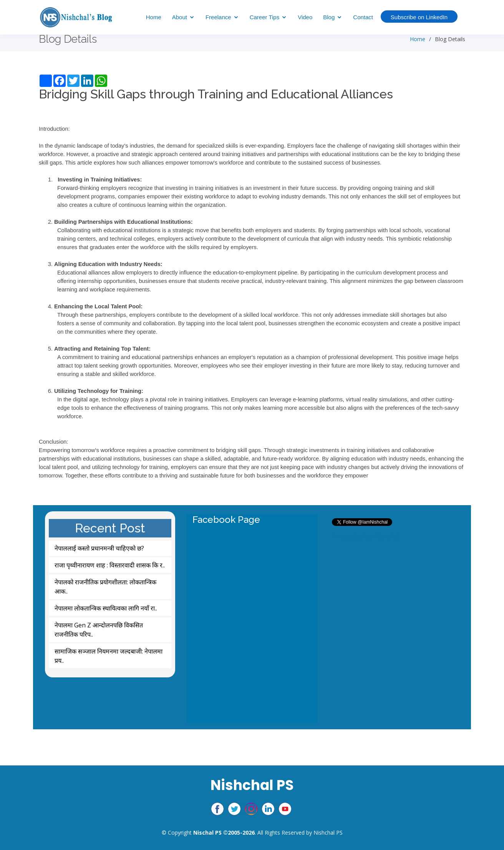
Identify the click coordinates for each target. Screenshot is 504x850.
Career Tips (265, 17)
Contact (363, 17)
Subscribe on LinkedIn (419, 17)
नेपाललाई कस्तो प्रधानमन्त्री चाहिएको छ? (99, 548)
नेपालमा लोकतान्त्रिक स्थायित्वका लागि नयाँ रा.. (106, 608)
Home (154, 17)
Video (305, 17)
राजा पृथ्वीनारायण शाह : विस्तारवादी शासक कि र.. (110, 565)
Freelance (218, 17)
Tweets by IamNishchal (365, 536)
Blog (329, 17)
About (180, 17)
